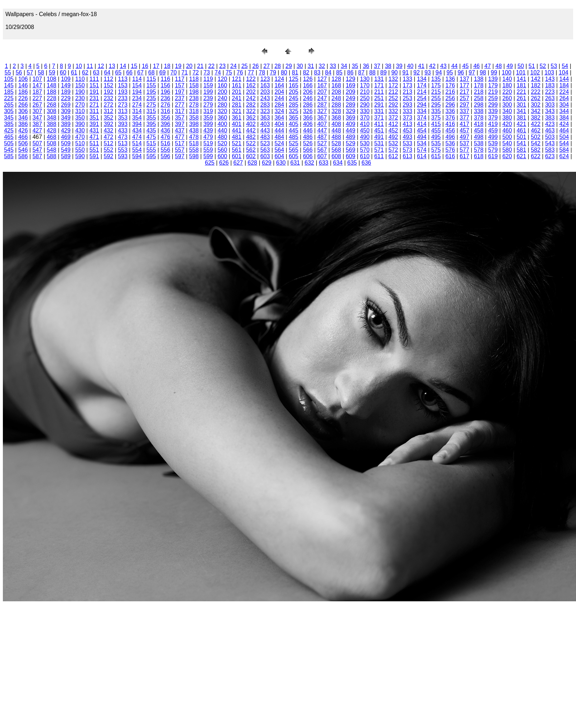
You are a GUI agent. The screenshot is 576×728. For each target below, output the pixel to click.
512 (108, 143)
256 (450, 98)
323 (265, 111)
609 (351, 156)
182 (536, 85)
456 (450, 130)
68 (152, 72)
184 (564, 85)
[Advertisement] (288, 652)
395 (151, 124)
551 (94, 150)
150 (80, 85)
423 (550, 124)
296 (450, 105)
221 (521, 92)
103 (549, 72)
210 (365, 92)
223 (550, 92)
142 (536, 79)
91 (405, 72)
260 (507, 98)
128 (336, 79)
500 (507, 137)
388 (51, 124)
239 (208, 98)
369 (351, 118)
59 (52, 72)
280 (222, 105)
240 (222, 98)
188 (51, 92)
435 (151, 130)
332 (393, 111)
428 (51, 130)
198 (194, 92)
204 (279, 92)
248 (336, 98)
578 (479, 150)
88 (373, 72)
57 (30, 72)
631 (295, 163)
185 (9, 92)
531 (379, 143)
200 (222, 92)
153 (123, 85)
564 (279, 150)
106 (23, 79)
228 (51, 98)
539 (493, 143)
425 (9, 130)
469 (66, 137)
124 (279, 79)
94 (439, 72)
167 (322, 85)
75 (229, 72)
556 (165, 150)
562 (251, 150)
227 (37, 98)
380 (507, 118)
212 (393, 92)
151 (94, 85)
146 (23, 85)
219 (493, 92)
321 (237, 111)
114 (137, 79)
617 (464, 156)
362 (251, 118)
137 (464, 79)
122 (251, 79)
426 (23, 130)
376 (450, 118)
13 (112, 66)
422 (536, 124)
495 (436, 137)
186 (23, 92)
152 (108, 85)
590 (80, 156)
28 (278, 66)
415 (436, 124)
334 (422, 111)
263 (550, 98)
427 (37, 130)
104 (564, 72)
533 (407, 143)
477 (180, 137)
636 (366, 163)
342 (536, 111)
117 (180, 79)
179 (493, 85)
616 (450, 156)
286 (308, 105)
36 (366, 66)
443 (265, 130)
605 (294, 156)
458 (479, 130)
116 (165, 79)
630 (281, 163)
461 (521, 130)
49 (510, 66)
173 (407, 85)
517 (180, 143)
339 (493, 111)
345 (9, 118)
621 (521, 156)
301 (521, 105)
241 (237, 98)
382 (536, 118)
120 (222, 79)
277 (180, 105)
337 (464, 111)
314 (137, 111)
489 (351, 137)
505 (9, 143)
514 (137, 143)
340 (507, 111)
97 (472, 72)
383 (550, 118)
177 (464, 85)
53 (554, 66)
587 (37, 156)
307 (37, 111)
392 (108, 124)
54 (565, 66)
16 (145, 66)
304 (564, 105)
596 (165, 156)
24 (234, 66)
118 (194, 79)
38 (388, 66)
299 (493, 105)
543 (550, 143)
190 (80, 92)
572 (393, 150)
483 (265, 137)
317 (180, 111)
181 (521, 85)
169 (351, 85)
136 (450, 79)
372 (393, 118)
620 (507, 156)
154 (137, 85)
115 (151, 79)
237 (180, 98)
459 (493, 130)
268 (51, 105)
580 (507, 150)
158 (194, 85)
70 (174, 72)
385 (9, 124)
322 (251, 111)
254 (422, 98)
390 (80, 124)
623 (550, 156)
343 (550, 111)
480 (222, 137)
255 (436, 98)
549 (66, 150)
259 (493, 98)
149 (66, 85)
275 (151, 105)
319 (208, 111)
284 (279, 105)
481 (237, 137)
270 (80, 105)
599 (208, 156)
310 (80, 111)
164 (279, 85)
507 (37, 143)
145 (9, 85)
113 (123, 79)
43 (443, 66)
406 (308, 124)
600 (222, 156)
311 (94, 111)
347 (37, 118)
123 (265, 79)
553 (123, 150)
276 (165, 105)
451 (379, 130)
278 (194, 105)
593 (123, 156)
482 (251, 137)
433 (123, 130)
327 (322, 111)
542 (536, 143)
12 (101, 66)
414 (422, 124)
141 (521, 79)
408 (336, 124)
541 (521, 143)
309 (66, 111)
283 (265, 105)
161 (237, 85)
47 (488, 66)
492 (393, 137)
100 (507, 72)
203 (265, 92)
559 (208, 150)
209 (351, 92)
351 (94, 118)
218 (479, 92)
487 (322, 137)
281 (237, 105)
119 (208, 79)
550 (80, 150)
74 (218, 72)
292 (393, 105)
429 (66, 130)
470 (80, 137)
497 (464, 137)
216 (450, 92)
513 (123, 143)
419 (493, 124)
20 (189, 66)
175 (436, 85)
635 (352, 163)
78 (262, 72)
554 (137, 150)
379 (493, 118)
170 (365, 85)
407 (322, 124)
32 (322, 66)
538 (479, 143)
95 (450, 72)
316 (165, 111)
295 (436, 105)
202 (251, 92)
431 (94, 130)
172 (393, 85)
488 (336, 137)
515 (151, 143)
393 (123, 124)
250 (365, 98)
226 (23, 98)
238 (194, 98)
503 (550, 137)
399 (208, 124)
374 (422, 118)
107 (37, 79)
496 (450, 137)
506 (23, 143)
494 (422, 137)
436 (165, 130)
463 (550, 130)
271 (94, 105)
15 (134, 66)
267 (37, 105)
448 (336, 130)
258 (479, 98)
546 (23, 150)
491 (379, 137)
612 (393, 156)
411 (379, 124)
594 (137, 156)
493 (407, 137)
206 (308, 92)
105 (9, 79)
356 (165, 118)
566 (308, 150)
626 (224, 163)
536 (450, 143)
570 (365, 150)
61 (74, 72)
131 (379, 79)
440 (222, 130)
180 (507, 85)
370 (365, 118)
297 (464, 105)
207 (322, 92)
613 (407, 156)
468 (51, 137)
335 (436, 111)
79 (273, 72)
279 (208, 105)
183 (550, 85)
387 (37, 124)
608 (336, 156)
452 (393, 130)
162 (251, 85)
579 (493, 150)
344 (564, 111)
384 (564, 118)
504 (564, 137)
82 (306, 72)
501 (521, 137)
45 (466, 66)
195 (151, 92)
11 (90, 66)
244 (279, 98)
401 (237, 124)
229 (66, 98)
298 (479, 105)
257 (464, 98)
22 (211, 66)
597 (180, 156)
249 (351, 98)
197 (180, 92)
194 (137, 92)
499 (493, 137)
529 (351, 143)
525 (294, 143)
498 (479, 137)
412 (393, 124)
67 (140, 72)
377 (464, 118)
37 (377, 66)
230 (80, 98)
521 (237, 143)
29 (289, 66)
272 (108, 105)
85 (339, 72)
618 (479, 156)
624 (564, 156)
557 (180, 150)
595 (151, 156)
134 (422, 79)
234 (137, 98)
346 (23, 118)
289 (351, 105)
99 (494, 72)
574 (422, 150)
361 (237, 118)
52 (543, 66)
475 (151, 137)
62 (85, 72)
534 (422, 143)
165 (294, 85)
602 (251, 156)
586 (23, 156)
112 (108, 79)
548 (51, 150)
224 (564, 92)
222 (536, 92)
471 (94, 137)
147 (37, 85)
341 (521, 111)
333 (407, 111)
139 (493, 79)
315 (151, 111)
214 (422, 92)
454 (422, 130)
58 (41, 72)
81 (295, 72)
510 (80, 143)
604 (279, 156)
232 (108, 98)
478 (194, 137)
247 (322, 98)
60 (63, 72)
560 (222, 150)
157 (180, 85)
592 (108, 156)
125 (294, 79)
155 (151, 85)
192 (108, 92)
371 (379, 118)
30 (300, 66)
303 (550, 105)
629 (267, 163)
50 (521, 66)
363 (265, 118)
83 (317, 72)
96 (461, 72)
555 (151, 150)
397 (180, 124)
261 (521, 98)
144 (564, 79)
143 (550, 79)
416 (450, 124)
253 (407, 98)
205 (294, 92)
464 (564, 130)
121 (237, 79)
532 (393, 143)
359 (208, 118)
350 (80, 118)
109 (66, 79)
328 (336, 111)
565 (294, 150)
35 (355, 66)
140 (507, 79)
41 (421, 66)
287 (322, 105)
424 (564, 124)
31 (311, 66)
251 (379, 98)
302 (536, 105)
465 (9, 137)
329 (351, 111)
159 (208, 85)
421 (521, 124)
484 (279, 137)
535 (436, 143)
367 (322, 118)
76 (240, 72)
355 (151, 118)
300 (507, 105)
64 (107, 72)
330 (365, 111)
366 (308, 118)
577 (464, 150)
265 (9, 105)
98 (483, 72)
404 (279, 124)
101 (521, 72)
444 (279, 130)
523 (265, 143)
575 (436, 150)
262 (536, 98)
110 (80, 79)
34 (344, 66)
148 (51, 85)
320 (222, 111)
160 (222, 85)
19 (178, 66)
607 (322, 156)
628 (252, 163)
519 (208, 143)
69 (163, 72)
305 (9, 111)
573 (407, 150)
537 (464, 143)
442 (251, 130)
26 (256, 66)
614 (422, 156)
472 (108, 137)
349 (66, 118)
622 (536, 156)
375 (436, 118)
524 (279, 143)
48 (499, 66)
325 (294, 111)
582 (536, 150)
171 (379, 85)
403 (265, 124)
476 (165, 137)
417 (464, 124)
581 (521, 150)
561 (237, 150)
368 (336, 118)
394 (137, 124)
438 (194, 130)
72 (196, 72)
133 (407, 79)
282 (251, 105)
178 (479, 85)
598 (194, 156)
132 (393, 79)
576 (450, 150)
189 (66, 92)
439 (208, 130)
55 (8, 72)
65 (118, 72)
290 (365, 105)
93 (428, 72)
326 (308, 111)
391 (94, 124)
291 (379, 105)
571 (379, 150)
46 (476, 66)
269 (66, 105)
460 (507, 130)
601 (237, 156)
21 (200, 66)
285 (294, 105)
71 (184, 72)
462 (536, 130)
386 (23, 124)
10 (79, 66)
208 (336, 92)
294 (422, 105)
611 (379, 156)
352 (108, 118)
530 (365, 143)
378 (479, 118)
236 (165, 98)
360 (222, 118)
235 (151, 98)
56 (19, 72)
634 (338, 163)
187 (37, 92)
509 (66, 143)
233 (123, 98)
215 (436, 92)
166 (308, 85)
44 (455, 66)
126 (308, 79)
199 (208, 92)
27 (267, 66)
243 (265, 98)
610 (365, 156)
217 (464, 92)
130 (365, 79)
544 (564, 143)
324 (279, 111)
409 (351, 124)
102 (535, 72)
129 (351, 79)
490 (365, 137)
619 (493, 156)
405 (294, 124)
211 (379, 92)
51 (532, 66)
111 (94, 79)
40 (410, 66)
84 (328, 72)
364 (279, 118)
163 (265, 85)
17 (156, 66)
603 (265, 156)
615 (436, 156)
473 (123, 137)
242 (251, 98)
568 (336, 150)
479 (208, 137)
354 (137, 118)
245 (294, 98)
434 (137, 130)
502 (536, 137)
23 (222, 66)
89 (384, 72)
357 (180, 118)
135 (436, 79)
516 (165, 143)
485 (294, 137)
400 (222, 124)
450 (365, 130)
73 (207, 72)
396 (165, 124)
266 (23, 105)
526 (308, 143)
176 (450, 85)
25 (245, 66)
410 (365, 124)
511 (94, 143)
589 (66, 156)
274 (137, 105)
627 (238, 163)
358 (194, 118)
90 (394, 72)
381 (521, 118)
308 (51, 111)
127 (322, 79)
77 (251, 72)
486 (308, 137)
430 (80, 130)
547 (37, 150)
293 (407, 105)
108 (51, 79)
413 (407, 124)
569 (351, 150)
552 (108, 150)
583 (550, 150)
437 (180, 130)
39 (399, 66)
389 (66, 124)
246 (308, 98)
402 (251, 124)
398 (194, 124)
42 (432, 66)
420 (507, 124)
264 (564, 98)
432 (108, 130)
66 (129, 72)
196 (165, 92)
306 (23, 111)
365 (294, 118)
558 (194, 150)
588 (51, 156)
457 (464, 130)
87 (361, 72)
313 (123, 111)
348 (51, 118)
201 (237, 92)
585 (9, 156)
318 (194, 111)
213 (407, 92)
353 (123, 118)
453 (407, 130)
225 (9, 98)
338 (479, 111)
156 (165, 85)
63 (96, 72)
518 (194, 143)
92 (417, 72)
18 (167, 66)
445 (294, 130)
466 (23, 137)
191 (94, 92)
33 (333, 66)
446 (308, 130)
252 (393, 98)
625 (210, 163)
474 (137, 137)
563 (265, 150)
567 (322, 150)
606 (308, 156)
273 (123, 105)
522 (251, 143)
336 (450, 111)
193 (123, 92)
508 (51, 143)
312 (108, 111)
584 (564, 150)
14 (123, 66)
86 (350, 72)
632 (309, 163)
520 (222, 143)
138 (479, 79)
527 (322, 143)
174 (422, 85)
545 (9, 150)
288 (336, 105)
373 (407, 118)
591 (94, 156)
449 (351, 130)
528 (336, 143)
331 (379, 111)
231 (94, 98)
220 (507, 92)
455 (436, 130)
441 (237, 130)
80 (284, 72)
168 (336, 85)
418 (479, 124)
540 (507, 143)
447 (322, 130)
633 (324, 163)
